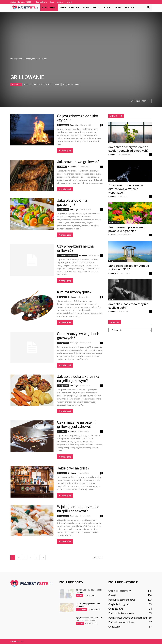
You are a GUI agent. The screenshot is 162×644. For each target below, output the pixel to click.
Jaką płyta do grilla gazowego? (72, 203)
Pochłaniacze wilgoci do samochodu (128, 618)
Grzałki (57, 84)
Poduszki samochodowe (121, 622)
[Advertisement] (81, 33)
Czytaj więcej (65, 150)
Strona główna (41, 2)
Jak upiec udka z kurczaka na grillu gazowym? (78, 379)
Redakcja (74, 125)
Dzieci (63, 7)
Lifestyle (74, 7)
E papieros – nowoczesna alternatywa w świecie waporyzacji (126, 189)
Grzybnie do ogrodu (119, 604)
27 (37, 557)
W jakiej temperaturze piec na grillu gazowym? (78, 509)
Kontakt (69, 2)
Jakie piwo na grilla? (73, 468)
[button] (148, 8)
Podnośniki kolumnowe (121, 613)
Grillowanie (16, 84)
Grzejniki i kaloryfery (71, 84)
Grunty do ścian (30, 84)
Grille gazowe (63, 125)
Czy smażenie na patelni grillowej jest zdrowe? (76, 425)
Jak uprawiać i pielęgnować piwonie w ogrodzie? (127, 229)
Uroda (106, 7)
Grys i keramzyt (45, 84)
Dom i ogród (49, 7)
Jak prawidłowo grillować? (78, 162)
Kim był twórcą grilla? (74, 292)
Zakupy (117, 7)
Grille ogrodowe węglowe (67, 255)
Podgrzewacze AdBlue (118, 261)
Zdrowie (129, 7)
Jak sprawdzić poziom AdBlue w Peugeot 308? (129, 268)
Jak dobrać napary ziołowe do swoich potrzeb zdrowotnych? (128, 149)
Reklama (60, 2)
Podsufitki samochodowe (122, 600)
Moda (86, 7)
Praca (96, 7)
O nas (52, 2)
